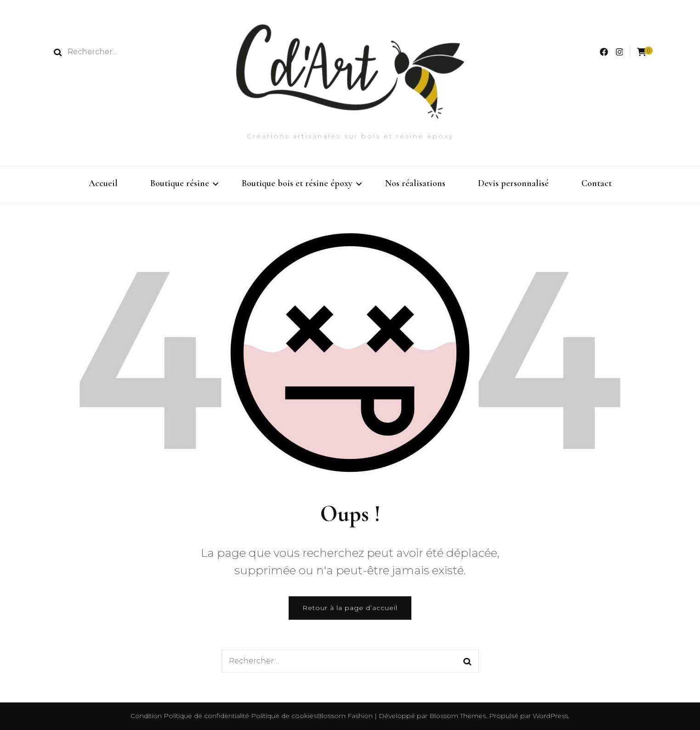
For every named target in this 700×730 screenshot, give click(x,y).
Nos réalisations (415, 183)
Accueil (103, 183)
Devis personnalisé (513, 183)
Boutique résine (180, 183)
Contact (597, 183)
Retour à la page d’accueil (350, 608)
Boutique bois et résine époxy (297, 183)
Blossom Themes (457, 716)
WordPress (550, 716)
